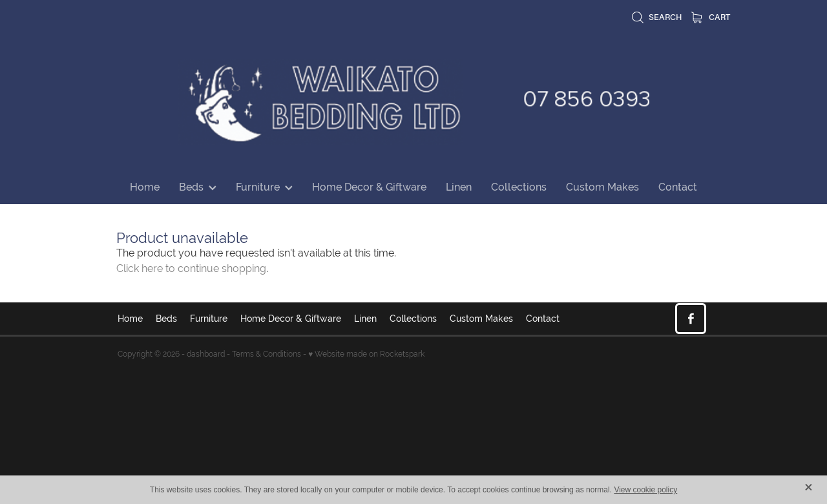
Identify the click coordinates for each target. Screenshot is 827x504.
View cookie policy (645, 490)
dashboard (206, 354)
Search (657, 16)
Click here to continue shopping (191, 268)
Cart (711, 16)
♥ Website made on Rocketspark (366, 354)
